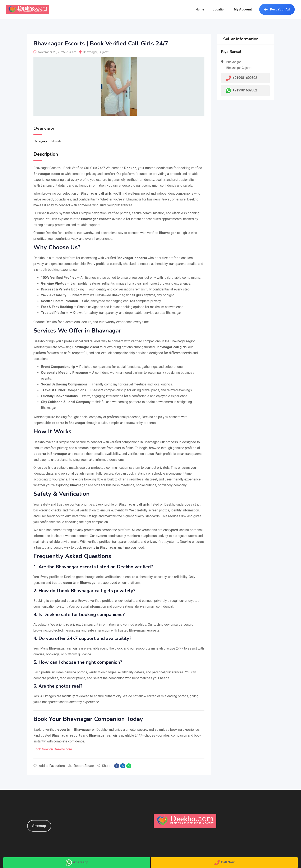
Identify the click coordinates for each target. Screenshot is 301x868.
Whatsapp (80, 862)
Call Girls (55, 141)
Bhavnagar (90, 52)
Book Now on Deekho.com (53, 749)
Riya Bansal (231, 52)
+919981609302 (245, 90)
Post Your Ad (277, 9)
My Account (243, 9)
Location (219, 9)
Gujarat (104, 52)
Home (200, 9)
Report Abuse (81, 766)
